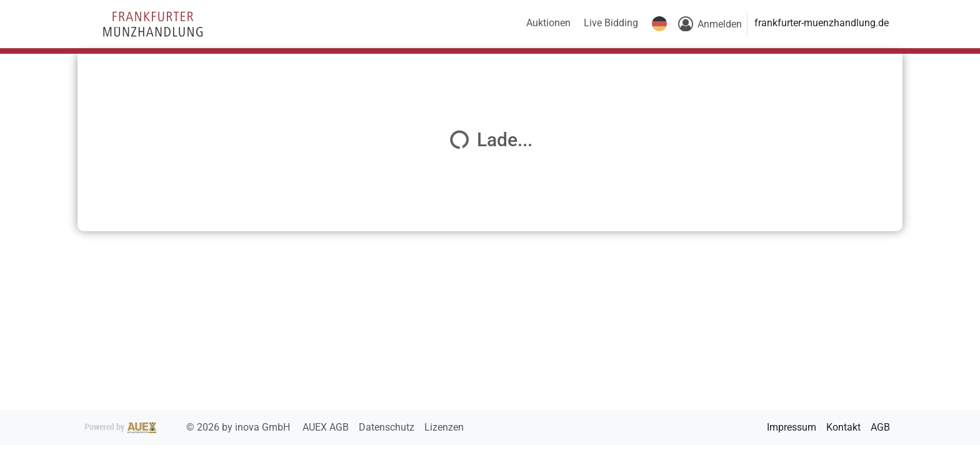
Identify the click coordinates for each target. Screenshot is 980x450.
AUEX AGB (327, 427)
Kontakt (843, 427)
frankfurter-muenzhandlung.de (822, 23)
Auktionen (548, 23)
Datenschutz (388, 427)
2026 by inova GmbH (189, 427)
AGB (880, 427)
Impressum (792, 427)
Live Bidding (611, 23)
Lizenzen (444, 427)
